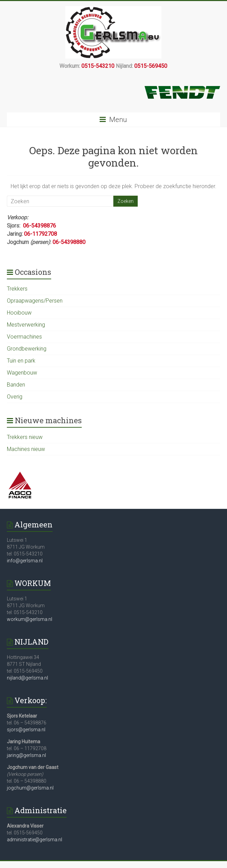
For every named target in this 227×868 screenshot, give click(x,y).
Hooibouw (19, 313)
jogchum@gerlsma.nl (30, 788)
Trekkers (17, 289)
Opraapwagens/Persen (35, 301)
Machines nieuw (26, 449)
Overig (15, 397)
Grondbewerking (27, 349)
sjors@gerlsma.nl (26, 730)
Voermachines (24, 337)
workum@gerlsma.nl (30, 619)
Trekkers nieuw (25, 437)
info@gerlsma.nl (25, 561)
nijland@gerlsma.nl (27, 678)
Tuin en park (21, 361)
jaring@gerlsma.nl (26, 755)
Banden (16, 385)
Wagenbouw (22, 373)
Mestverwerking (26, 325)
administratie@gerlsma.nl (35, 840)
